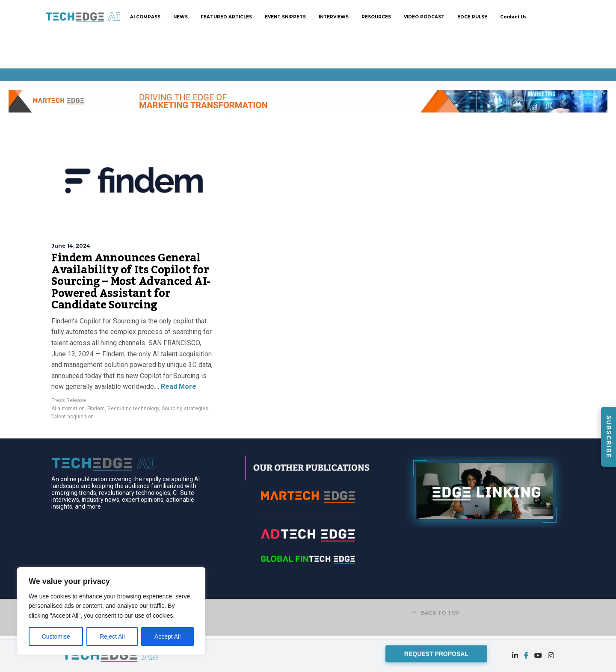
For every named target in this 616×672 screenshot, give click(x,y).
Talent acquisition (73, 417)
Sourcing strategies (185, 409)
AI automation (68, 409)
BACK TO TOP (436, 613)
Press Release (69, 400)
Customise (56, 636)
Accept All (167, 636)
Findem (96, 409)
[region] (111, 611)
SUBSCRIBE (609, 437)
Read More (178, 386)
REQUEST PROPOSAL (436, 653)
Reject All (112, 636)
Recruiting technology (133, 409)
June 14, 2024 (71, 246)
